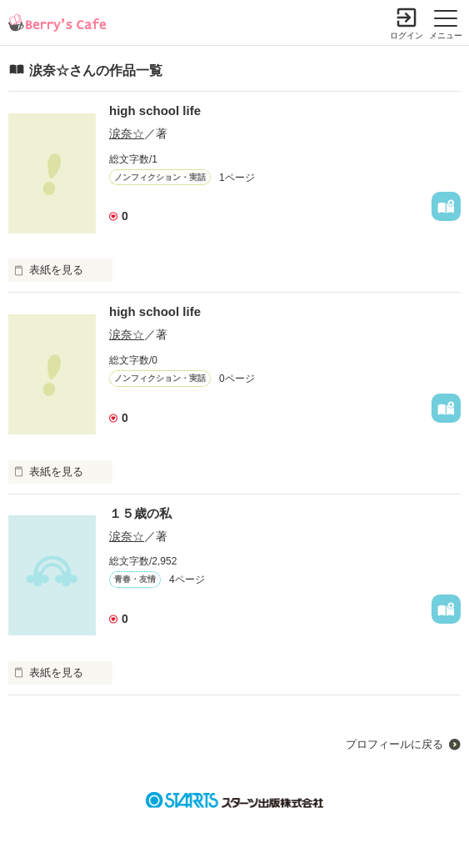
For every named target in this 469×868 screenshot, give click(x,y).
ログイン (407, 35)
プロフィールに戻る (394, 744)
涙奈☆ (127, 133)
